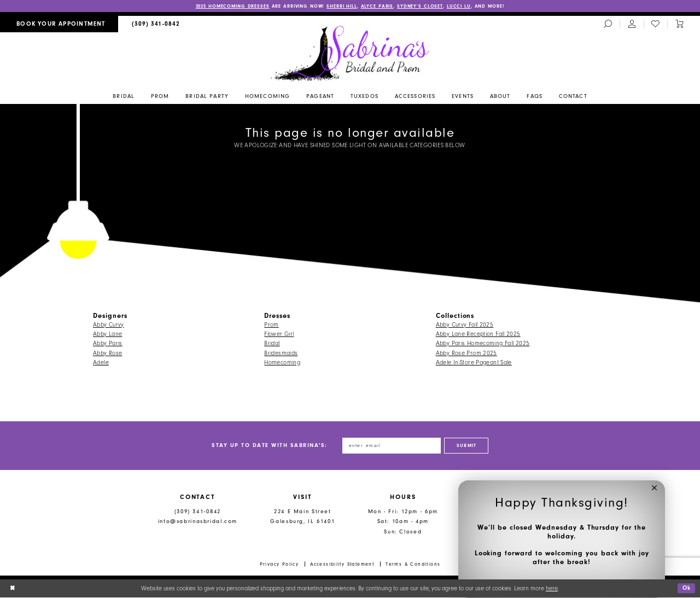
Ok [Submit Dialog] (686, 589)
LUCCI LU (462, 6)
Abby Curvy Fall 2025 (465, 325)
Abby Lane (107, 334)
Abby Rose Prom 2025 (466, 353)
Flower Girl (279, 334)
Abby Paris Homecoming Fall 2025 (483, 344)
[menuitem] (59, 24)
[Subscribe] (468, 446)
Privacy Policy (279, 565)
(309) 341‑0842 (198, 512)
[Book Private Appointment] (59, 24)
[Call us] (156, 24)
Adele (101, 362)
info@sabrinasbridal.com (198, 522)
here (552, 589)
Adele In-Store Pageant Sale (474, 362)
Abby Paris (108, 344)
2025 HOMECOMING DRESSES (229, 6)
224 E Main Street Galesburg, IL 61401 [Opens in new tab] (302, 517)
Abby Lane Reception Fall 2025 (478, 334)
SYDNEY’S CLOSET (424, 6)
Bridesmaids (281, 353)
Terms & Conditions (413, 565)
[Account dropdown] (632, 25)
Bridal (272, 344)
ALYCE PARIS (380, 6)
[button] (655, 491)
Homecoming (282, 362)
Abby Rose (107, 353)
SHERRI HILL (343, 6)
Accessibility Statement (342, 565)
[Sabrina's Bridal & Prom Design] (350, 53)
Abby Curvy (109, 325)
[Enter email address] (391, 446)
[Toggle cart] (679, 25)
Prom (272, 325)
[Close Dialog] (12, 589)
